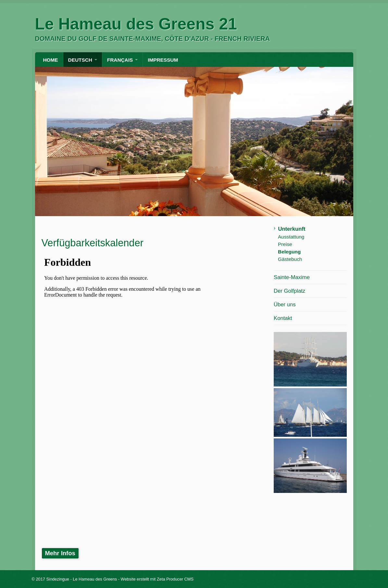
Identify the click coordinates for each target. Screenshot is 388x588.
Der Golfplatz (289, 291)
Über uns (285, 305)
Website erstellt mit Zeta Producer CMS (157, 579)
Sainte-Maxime (292, 277)
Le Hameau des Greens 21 (136, 24)
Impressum (163, 60)
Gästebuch (290, 259)
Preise (285, 244)
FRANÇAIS (120, 60)
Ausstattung (291, 237)
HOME (51, 60)
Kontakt (283, 318)
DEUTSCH (80, 60)
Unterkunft (292, 229)
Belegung (289, 252)
